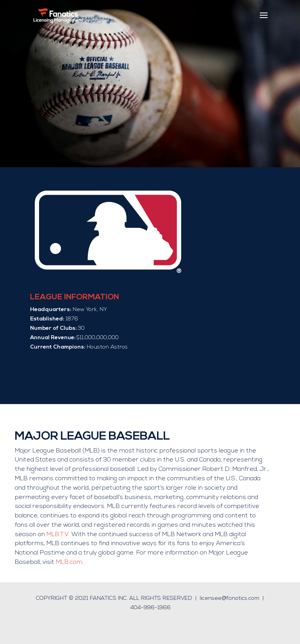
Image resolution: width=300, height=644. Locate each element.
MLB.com (69, 562)
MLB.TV (58, 535)
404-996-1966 (151, 608)
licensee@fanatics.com (229, 598)
